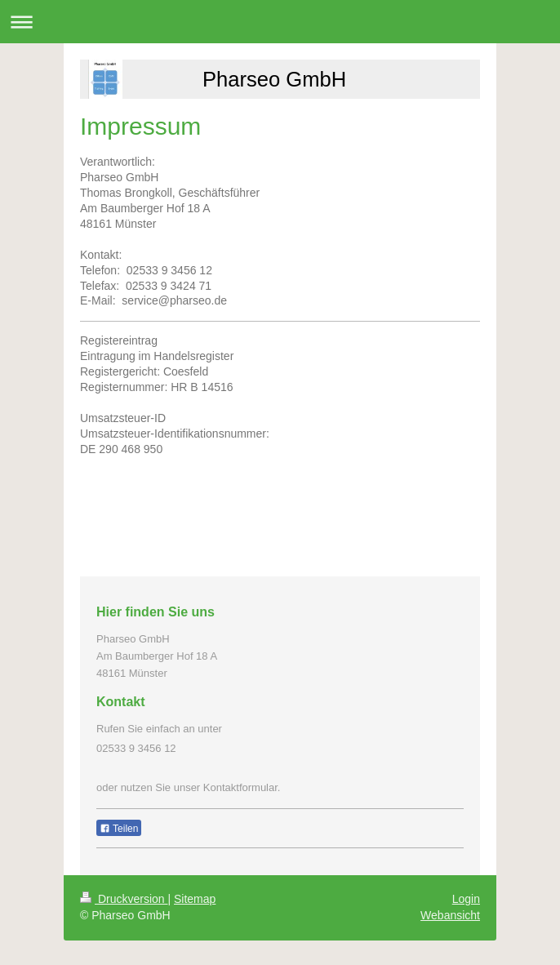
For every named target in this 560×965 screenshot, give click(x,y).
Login (466, 899)
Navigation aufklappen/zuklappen (280, 22)
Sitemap (195, 899)
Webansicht (450, 915)
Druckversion (124, 899)
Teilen (119, 829)
